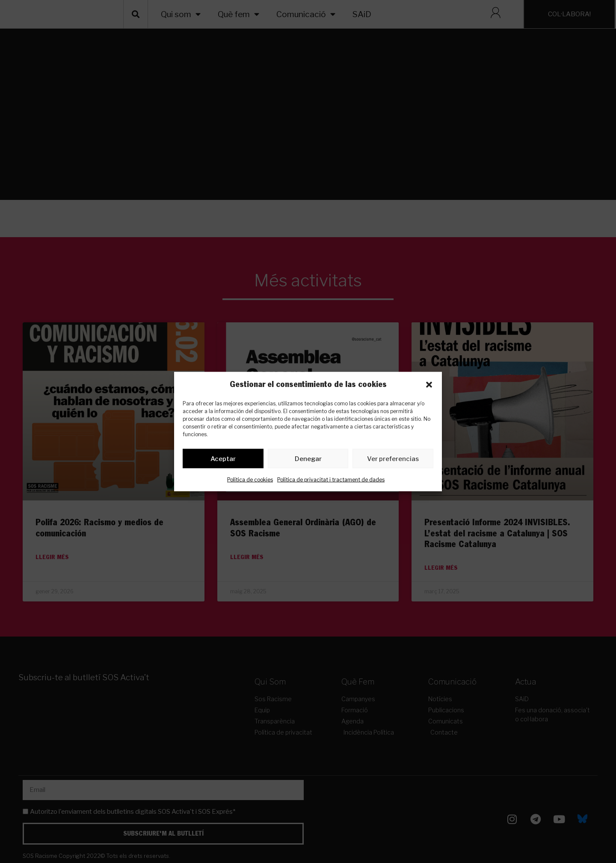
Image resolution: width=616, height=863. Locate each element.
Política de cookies (250, 481)
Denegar (308, 460)
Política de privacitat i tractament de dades (331, 481)
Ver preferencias (393, 460)
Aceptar (223, 460)
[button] (429, 385)
